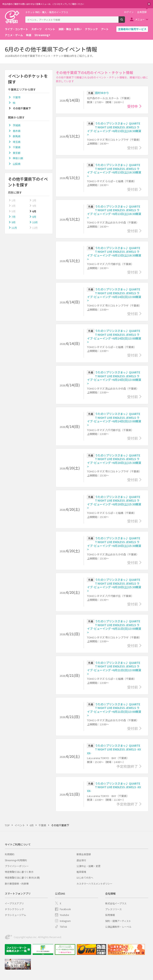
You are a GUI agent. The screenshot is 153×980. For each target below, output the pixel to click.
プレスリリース (113, 909)
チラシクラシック (14, 909)
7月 (14, 217)
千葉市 (17, 97)
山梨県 (17, 164)
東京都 (17, 153)
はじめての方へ (85, 878)
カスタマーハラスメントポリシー (94, 883)
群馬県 (17, 136)
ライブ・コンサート (16, 29)
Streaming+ (42, 35)
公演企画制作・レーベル (118, 927)
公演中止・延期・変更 (88, 866)
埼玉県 (17, 142)
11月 (14, 228)
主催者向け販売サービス (132, 29)
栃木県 (17, 131)
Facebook (65, 909)
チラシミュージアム (15, 915)
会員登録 (142, 12)
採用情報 (110, 915)
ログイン (129, 12)
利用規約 (10, 854)
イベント (50, 29)
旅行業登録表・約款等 (17, 883)
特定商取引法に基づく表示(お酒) (22, 878)
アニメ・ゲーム (14, 35)
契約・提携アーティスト (118, 921)
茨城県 (17, 125)
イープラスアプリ (14, 903)
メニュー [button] (140, 19)
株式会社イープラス (116, 903)
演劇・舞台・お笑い (70, 29)
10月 (35, 222)
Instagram (65, 921)
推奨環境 (81, 872)
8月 (34, 217)
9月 (14, 222)
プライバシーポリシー (17, 866)
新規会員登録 (84, 854)
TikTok (63, 927)
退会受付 (81, 860)
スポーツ (36, 29)
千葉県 (17, 147)
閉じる (149, 4)
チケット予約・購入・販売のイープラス (47, 12)
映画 (29, 35)
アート (105, 29)
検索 (125, 21)
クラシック (91, 29)
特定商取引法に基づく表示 (19, 872)
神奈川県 (18, 158)
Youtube (64, 915)
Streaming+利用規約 (16, 860)
